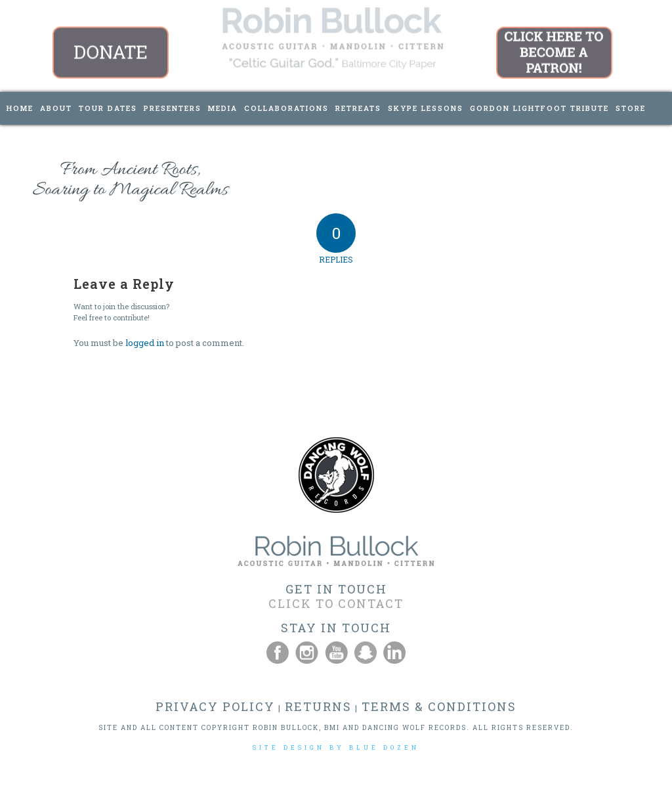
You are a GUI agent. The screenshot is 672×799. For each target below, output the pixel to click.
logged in (145, 343)
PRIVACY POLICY (215, 706)
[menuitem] (20, 108)
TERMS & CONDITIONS (439, 706)
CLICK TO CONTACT (336, 603)
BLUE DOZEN (384, 747)
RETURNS (318, 706)
